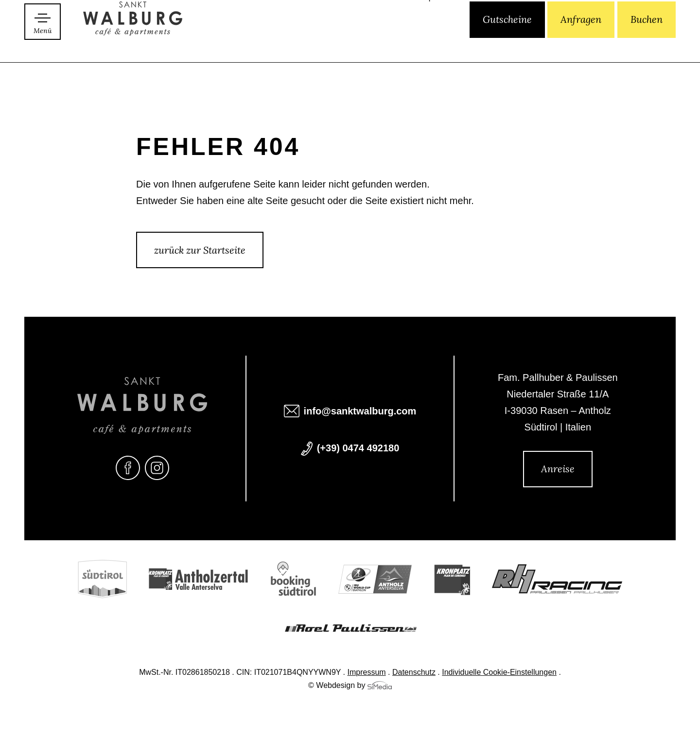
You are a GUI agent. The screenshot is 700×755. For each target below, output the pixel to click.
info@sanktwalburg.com (360, 412)
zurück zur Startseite (200, 250)
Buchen (647, 43)
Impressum (367, 673)
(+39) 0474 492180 (358, 449)
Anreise (558, 469)
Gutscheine (507, 43)
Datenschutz (414, 673)
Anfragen (581, 43)
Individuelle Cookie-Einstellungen (499, 673)
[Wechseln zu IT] (424, 43)
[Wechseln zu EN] (440, 43)
